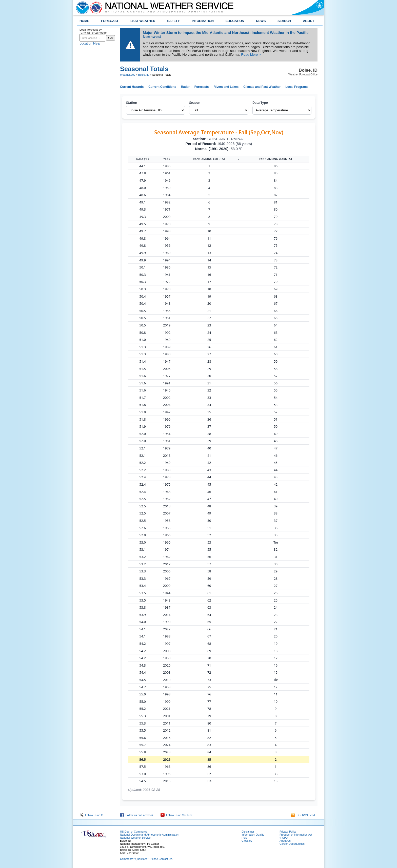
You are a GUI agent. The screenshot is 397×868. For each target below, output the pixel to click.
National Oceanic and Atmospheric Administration (150, 835)
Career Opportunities (292, 844)
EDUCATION (235, 21)
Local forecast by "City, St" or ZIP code (93, 31)
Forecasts (202, 87)
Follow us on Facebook (137, 815)
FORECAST (110, 21)
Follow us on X (91, 815)
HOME (84, 21)
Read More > (251, 55)
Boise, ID (144, 75)
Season (195, 102)
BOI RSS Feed (303, 815)
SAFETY (173, 21)
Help (244, 838)
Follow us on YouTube (176, 815)
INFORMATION (203, 21)
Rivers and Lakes (226, 87)
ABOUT (309, 21)
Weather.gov (128, 75)
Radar (185, 87)
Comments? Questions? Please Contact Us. (146, 859)
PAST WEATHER (143, 21)
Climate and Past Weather (262, 87)
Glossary (247, 841)
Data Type (260, 102)
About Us (285, 841)
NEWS (261, 21)
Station (132, 102)
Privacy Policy (288, 832)
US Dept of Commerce (134, 832)
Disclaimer (248, 832)
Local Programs (297, 87)
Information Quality (253, 835)
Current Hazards (132, 87)
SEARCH (284, 21)
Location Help (90, 43)
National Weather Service (135, 838)
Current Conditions (162, 87)
